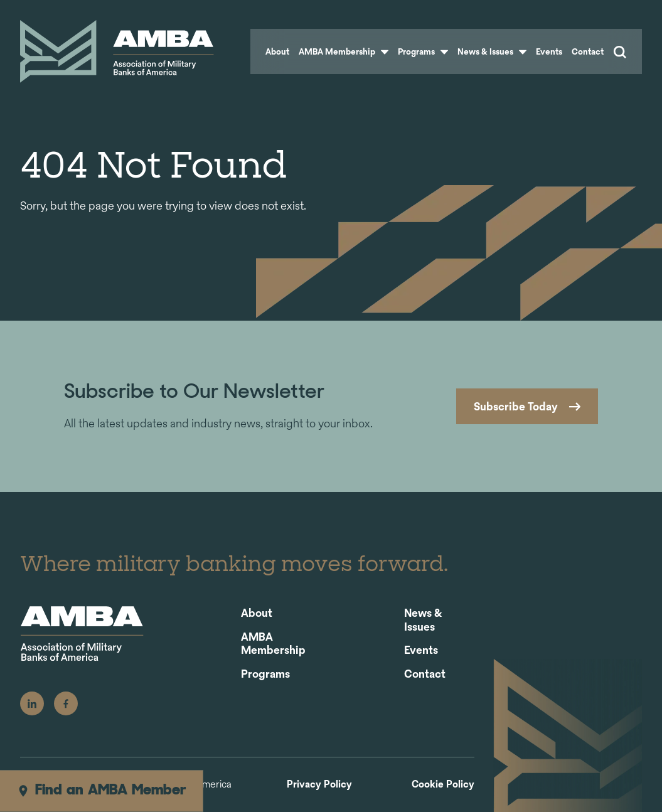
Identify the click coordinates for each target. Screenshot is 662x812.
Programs (423, 51)
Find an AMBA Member (101, 791)
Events (549, 51)
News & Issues (492, 51)
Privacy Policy (319, 785)
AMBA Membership (344, 51)
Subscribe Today (516, 406)
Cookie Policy (443, 785)
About (277, 51)
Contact (588, 51)
